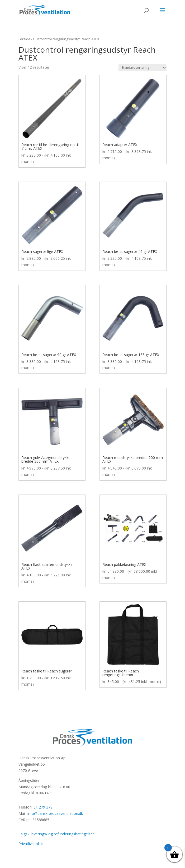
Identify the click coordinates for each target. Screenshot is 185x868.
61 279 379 (43, 807)
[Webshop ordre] (143, 68)
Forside (24, 39)
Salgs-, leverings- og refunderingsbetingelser (56, 834)
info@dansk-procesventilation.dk (55, 813)
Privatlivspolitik (31, 844)
